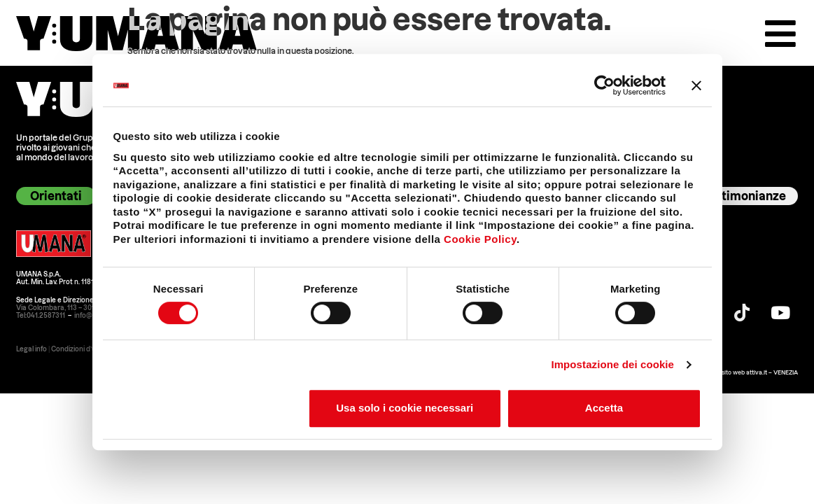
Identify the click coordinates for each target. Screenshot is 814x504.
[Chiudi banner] (696, 85)
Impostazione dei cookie (612, 364)
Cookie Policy (480, 239)
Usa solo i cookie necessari (405, 408)
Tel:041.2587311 (41, 316)
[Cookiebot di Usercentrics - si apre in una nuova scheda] (604, 85)
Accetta (604, 408)
